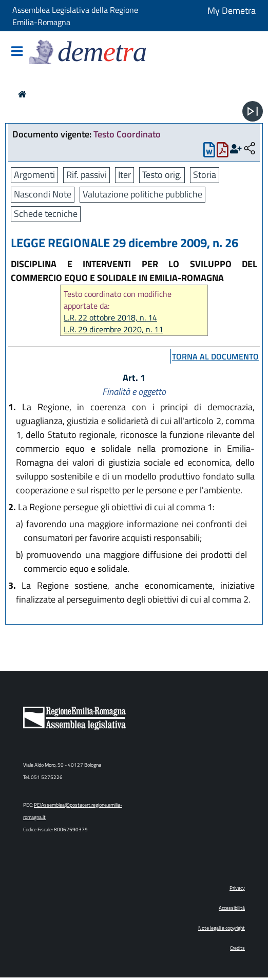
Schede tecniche (46, 214)
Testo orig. (162, 175)
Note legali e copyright (222, 928)
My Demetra (232, 11)
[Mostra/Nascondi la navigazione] (17, 52)
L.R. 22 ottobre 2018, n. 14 (110, 318)
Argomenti (34, 175)
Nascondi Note (43, 194)
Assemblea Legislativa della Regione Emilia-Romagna (75, 16)
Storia (205, 175)
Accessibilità (232, 908)
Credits (237, 948)
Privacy (237, 888)
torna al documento (215, 356)
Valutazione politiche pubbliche (142, 194)
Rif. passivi (87, 175)
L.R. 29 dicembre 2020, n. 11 (113, 329)
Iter (125, 175)
